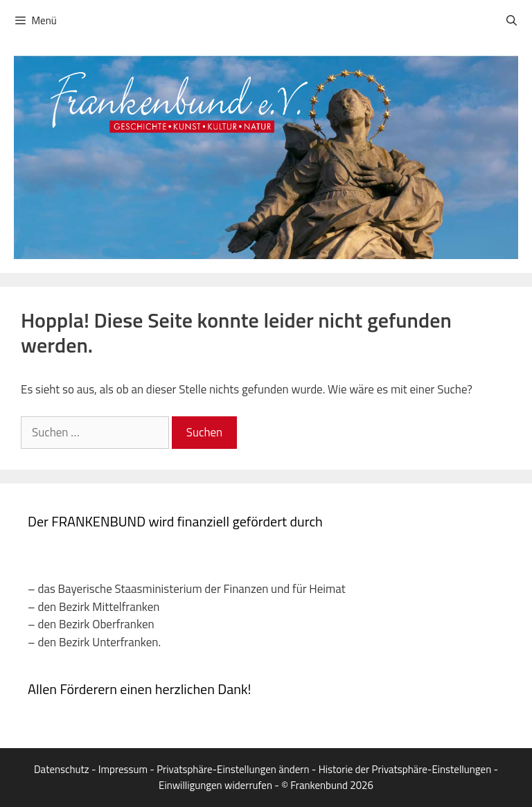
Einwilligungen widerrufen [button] (215, 785)
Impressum (123, 769)
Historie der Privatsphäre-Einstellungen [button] (405, 769)
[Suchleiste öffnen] (512, 21)
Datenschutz (62, 769)
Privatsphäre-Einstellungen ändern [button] (233, 769)
